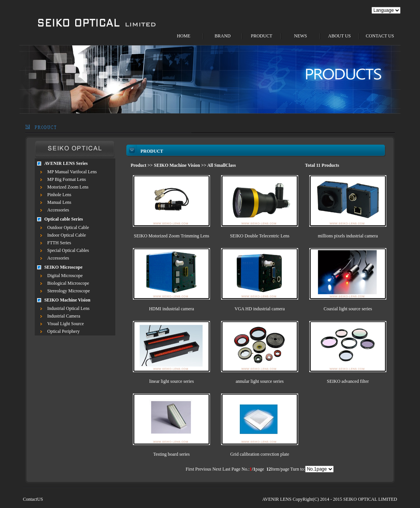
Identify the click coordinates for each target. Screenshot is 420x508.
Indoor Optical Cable (67, 235)
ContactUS (33, 499)
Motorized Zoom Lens (68, 187)
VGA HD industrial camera (260, 309)
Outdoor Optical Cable (68, 227)
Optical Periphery (64, 331)
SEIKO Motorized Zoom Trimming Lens (171, 236)
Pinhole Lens (59, 195)
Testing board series (171, 454)
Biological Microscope (68, 283)
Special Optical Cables (68, 250)
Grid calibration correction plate (260, 454)
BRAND (223, 36)
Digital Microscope (65, 276)
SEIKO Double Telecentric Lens (260, 236)
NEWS (300, 36)
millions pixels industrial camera (348, 236)
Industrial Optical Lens (69, 308)
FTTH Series (59, 243)
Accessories (58, 210)
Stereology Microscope (69, 291)
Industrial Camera (64, 316)
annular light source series (260, 381)
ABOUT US (339, 36)
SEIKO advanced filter (348, 381)
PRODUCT (262, 36)
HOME (183, 36)
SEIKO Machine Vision (177, 165)
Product (138, 165)
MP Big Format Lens (67, 179)
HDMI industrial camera (171, 309)
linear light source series (172, 381)
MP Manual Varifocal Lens (72, 172)
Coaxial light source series (348, 309)
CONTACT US (380, 36)
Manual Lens (59, 202)
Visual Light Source (66, 324)
